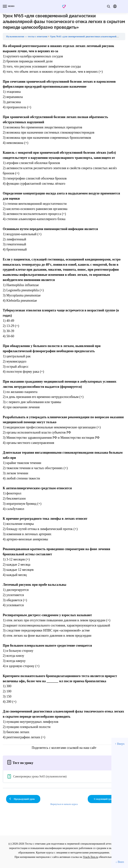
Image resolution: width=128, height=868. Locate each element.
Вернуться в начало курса (64, 804)
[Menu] (8, 6)
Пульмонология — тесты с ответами (27, 36)
